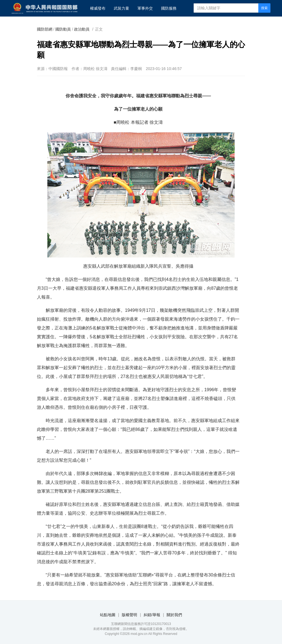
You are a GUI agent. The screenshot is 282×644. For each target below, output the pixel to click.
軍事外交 (145, 8)
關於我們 (174, 615)
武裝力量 (121, 8)
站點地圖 (108, 615)
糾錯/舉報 (152, 615)
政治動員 (82, 29)
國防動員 (63, 29)
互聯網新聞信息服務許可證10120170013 (141, 624)
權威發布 (98, 8)
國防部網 (45, 29)
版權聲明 (129, 615)
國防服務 (169, 8)
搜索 (264, 8)
